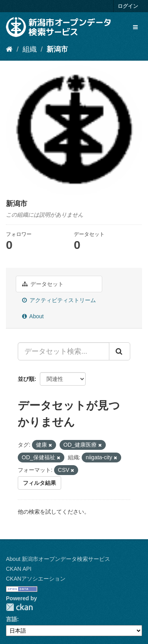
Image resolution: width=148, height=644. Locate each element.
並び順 (26, 379)
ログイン (128, 6)
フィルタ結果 (39, 483)
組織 (30, 49)
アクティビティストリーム (59, 300)
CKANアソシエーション (36, 579)
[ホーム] (9, 49)
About (33, 316)
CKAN (19, 607)
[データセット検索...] (64, 351)
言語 (11, 619)
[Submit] (120, 351)
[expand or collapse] (135, 27)
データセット (43, 284)
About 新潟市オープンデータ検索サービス (58, 559)
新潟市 (57, 49)
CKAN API (19, 569)
